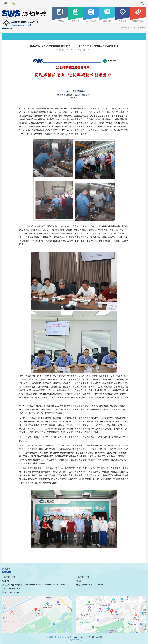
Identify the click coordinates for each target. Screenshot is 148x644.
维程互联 (78, 640)
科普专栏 (142, 28)
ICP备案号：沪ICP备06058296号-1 (59, 637)
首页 (134, 28)
